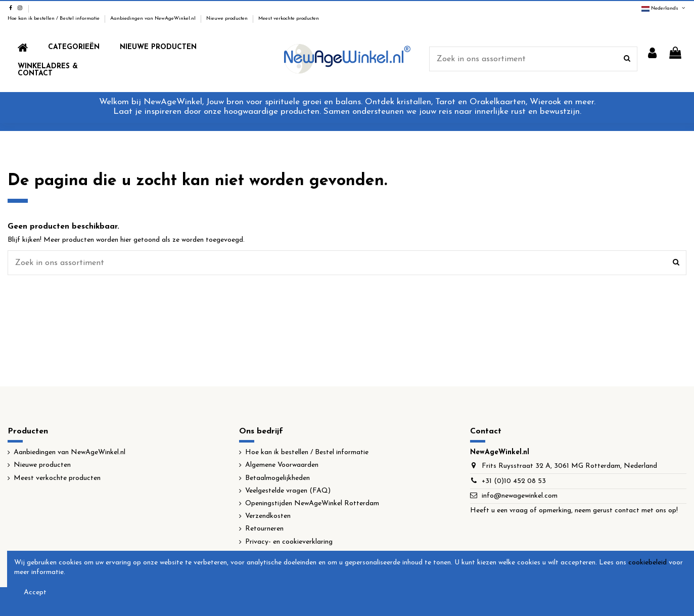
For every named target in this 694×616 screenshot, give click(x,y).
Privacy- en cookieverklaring (289, 542)
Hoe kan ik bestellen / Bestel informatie (54, 18)
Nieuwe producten (228, 18)
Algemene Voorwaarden (282, 465)
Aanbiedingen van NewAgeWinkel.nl (154, 18)
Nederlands (664, 8)
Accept (35, 592)
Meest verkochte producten (289, 18)
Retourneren (264, 529)
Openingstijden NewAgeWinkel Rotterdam (312, 503)
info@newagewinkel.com (520, 496)
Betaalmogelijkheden (277, 478)
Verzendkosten (268, 516)
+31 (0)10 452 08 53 (514, 481)
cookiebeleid (647, 563)
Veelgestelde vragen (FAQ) (288, 491)
